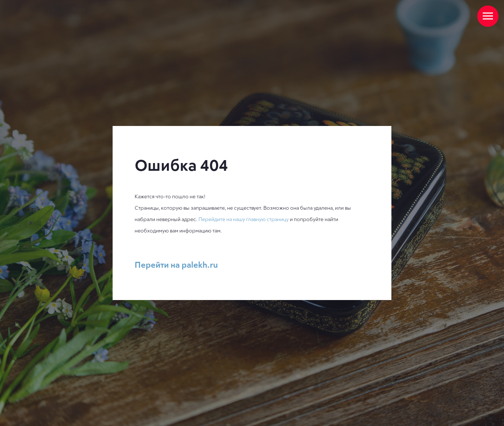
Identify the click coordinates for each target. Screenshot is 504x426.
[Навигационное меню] (488, 16)
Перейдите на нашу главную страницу (244, 219)
